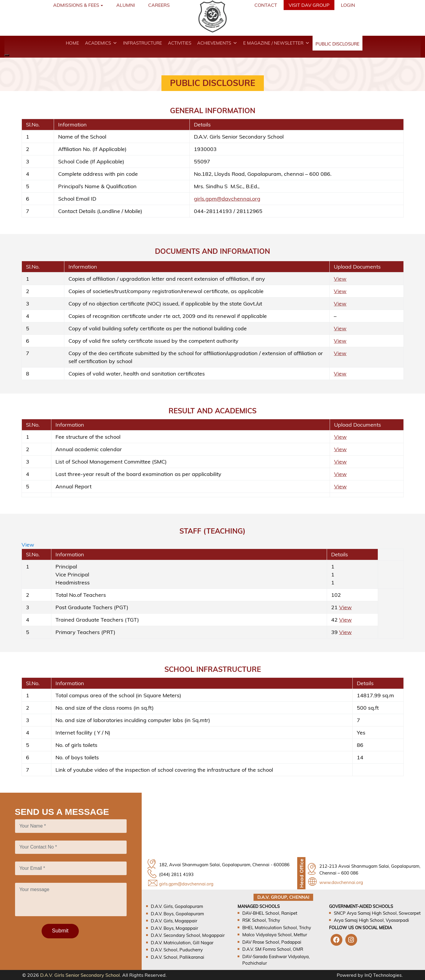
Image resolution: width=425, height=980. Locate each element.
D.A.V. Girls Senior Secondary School (80, 975)
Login (348, 5)
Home (72, 43)
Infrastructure (143, 43)
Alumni (126, 5)
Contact (266, 5)
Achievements (217, 43)
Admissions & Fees (76, 5)
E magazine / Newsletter (276, 43)
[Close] (7, 55)
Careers (159, 5)
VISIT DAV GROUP (309, 5)
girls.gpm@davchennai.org (227, 199)
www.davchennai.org (341, 882)
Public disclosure (337, 44)
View (340, 279)
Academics (101, 43)
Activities (180, 43)
